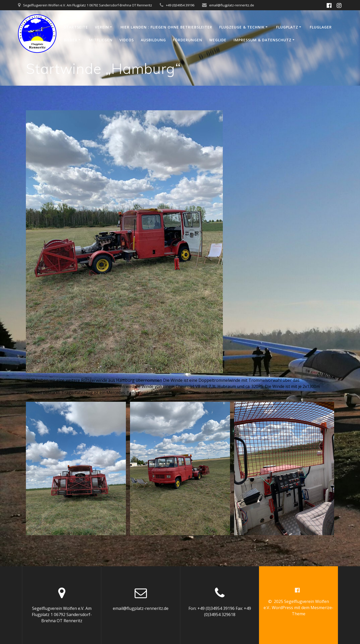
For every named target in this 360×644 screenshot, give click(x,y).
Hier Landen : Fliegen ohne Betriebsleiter (166, 27)
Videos (127, 40)
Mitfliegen (101, 40)
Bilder (71, 40)
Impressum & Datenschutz (263, 40)
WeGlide (218, 40)
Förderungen (188, 40)
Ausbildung (153, 40)
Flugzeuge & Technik (242, 27)
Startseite (76, 27)
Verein (102, 27)
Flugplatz (287, 27)
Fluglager (321, 27)
